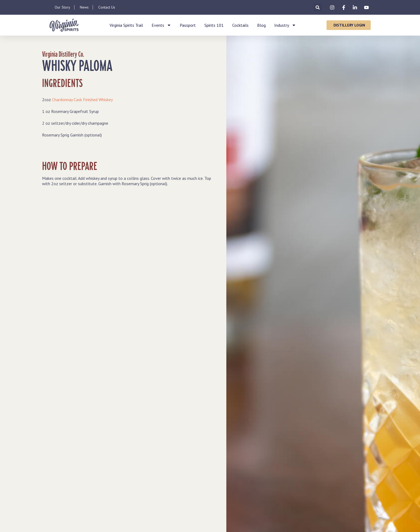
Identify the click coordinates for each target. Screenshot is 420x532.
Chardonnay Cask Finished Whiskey (82, 100)
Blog (261, 25)
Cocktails (240, 25)
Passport (188, 25)
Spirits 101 (214, 25)
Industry (285, 25)
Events (161, 25)
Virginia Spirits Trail (126, 25)
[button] (318, 7)
